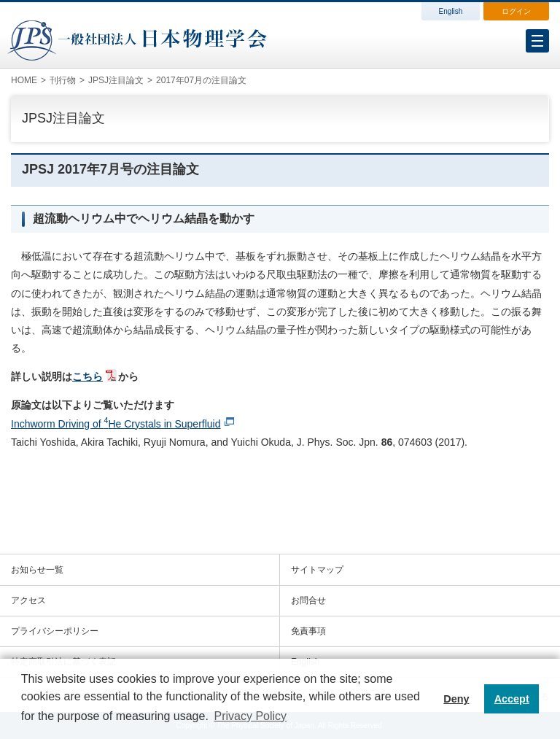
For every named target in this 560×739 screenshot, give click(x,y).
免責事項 (308, 631)
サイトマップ (317, 570)
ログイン (516, 11)
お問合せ (308, 600)
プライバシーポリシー (55, 631)
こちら (87, 376)
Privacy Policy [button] (250, 716)
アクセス (28, 600)
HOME (24, 80)
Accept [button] (512, 699)
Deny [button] (456, 699)
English (451, 11)
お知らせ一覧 (37, 570)
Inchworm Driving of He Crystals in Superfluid (116, 424)
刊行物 (63, 80)
